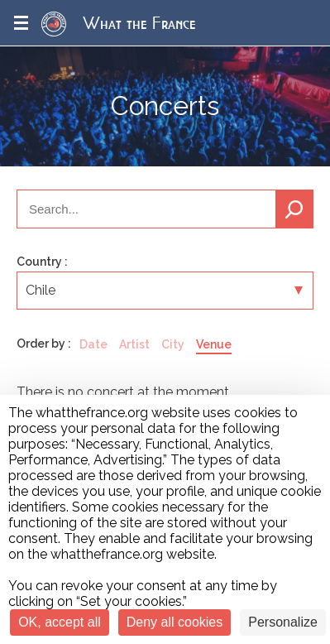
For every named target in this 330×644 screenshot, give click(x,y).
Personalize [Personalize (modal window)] (283, 622)
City (173, 344)
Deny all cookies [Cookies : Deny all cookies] (175, 622)
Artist (134, 344)
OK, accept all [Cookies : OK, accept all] (60, 622)
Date (93, 344)
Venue (214, 344)
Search (294, 209)
